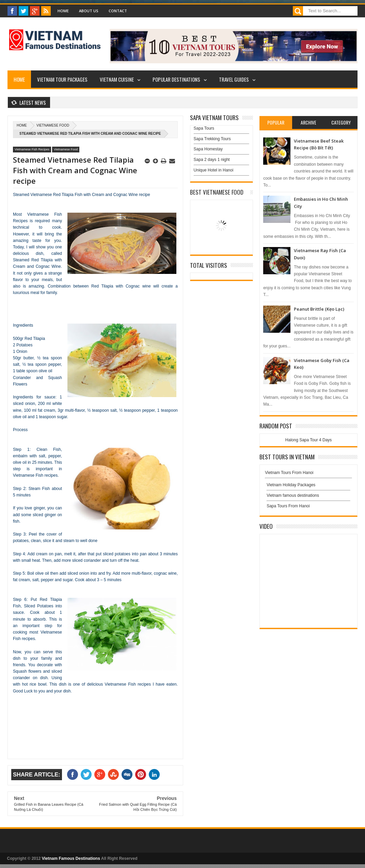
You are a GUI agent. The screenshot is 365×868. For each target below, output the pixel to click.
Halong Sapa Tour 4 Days (309, 440)
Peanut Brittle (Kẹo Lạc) (319, 309)
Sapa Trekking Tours (212, 139)
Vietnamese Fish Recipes (32, 149)
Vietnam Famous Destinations (71, 858)
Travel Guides (234, 79)
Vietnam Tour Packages (62, 79)
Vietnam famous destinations (293, 495)
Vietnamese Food (53, 125)
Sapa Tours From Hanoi (288, 506)
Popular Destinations (176, 79)
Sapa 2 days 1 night (212, 160)
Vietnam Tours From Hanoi (289, 473)
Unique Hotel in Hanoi (214, 170)
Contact (118, 11)
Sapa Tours (204, 128)
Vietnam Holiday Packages (308, 487)
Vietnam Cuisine (117, 79)
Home (63, 11)
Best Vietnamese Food (217, 192)
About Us (89, 11)
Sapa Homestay (208, 149)
